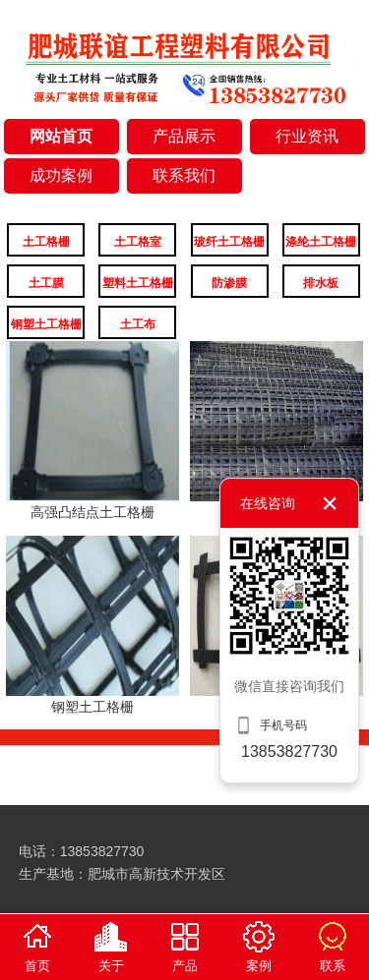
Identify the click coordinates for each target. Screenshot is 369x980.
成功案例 (61, 175)
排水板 (321, 283)
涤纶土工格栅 (321, 242)
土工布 (138, 324)
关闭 (330, 503)
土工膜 (46, 283)
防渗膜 (229, 283)
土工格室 (138, 242)
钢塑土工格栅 (46, 324)
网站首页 (61, 136)
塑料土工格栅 (138, 283)
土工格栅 (46, 242)
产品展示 (184, 136)
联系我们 (184, 175)
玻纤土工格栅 (229, 242)
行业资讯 (307, 136)
